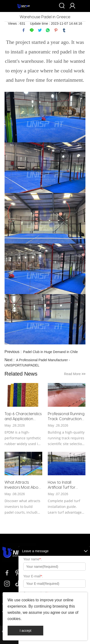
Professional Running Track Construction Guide (66, 416)
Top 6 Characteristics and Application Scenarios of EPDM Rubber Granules (23, 416)
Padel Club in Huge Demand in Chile (50, 352)
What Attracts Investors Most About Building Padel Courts (23, 485)
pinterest (56, 30)
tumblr (64, 30)
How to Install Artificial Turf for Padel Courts (62, 485)
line (32, 30)
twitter (40, 30)
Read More (75, 374)
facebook (24, 30)
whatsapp (48, 30)
